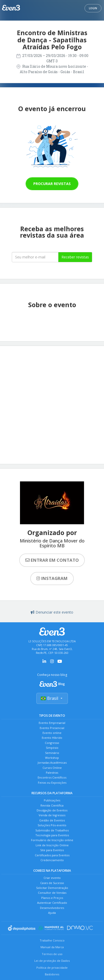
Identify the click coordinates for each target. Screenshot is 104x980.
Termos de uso (52, 954)
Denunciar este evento (52, 612)
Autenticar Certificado (52, 903)
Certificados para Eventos (52, 855)
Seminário (52, 753)
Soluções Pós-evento (52, 825)
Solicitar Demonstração (52, 888)
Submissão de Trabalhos (52, 830)
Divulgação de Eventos (52, 810)
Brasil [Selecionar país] (52, 698)
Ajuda (52, 913)
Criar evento (52, 878)
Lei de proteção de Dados (52, 961)
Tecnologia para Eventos (52, 835)
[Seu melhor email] (35, 257)
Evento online (52, 733)
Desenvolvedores (52, 908)
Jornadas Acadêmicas (52, 763)
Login (93, 8)
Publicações (52, 800)
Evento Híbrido (52, 738)
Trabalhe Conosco (52, 940)
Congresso (52, 743)
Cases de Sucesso (52, 883)
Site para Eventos (52, 850)
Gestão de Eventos (52, 820)
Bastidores (52, 974)
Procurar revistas (52, 184)
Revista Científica (52, 805)
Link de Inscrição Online (52, 845)
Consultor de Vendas (52, 893)
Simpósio (52, 748)
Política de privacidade (52, 968)
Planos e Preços (52, 898)
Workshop (52, 758)
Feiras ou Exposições (52, 783)
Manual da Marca (52, 947)
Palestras (52, 773)
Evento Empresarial (52, 723)
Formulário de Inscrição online (52, 840)
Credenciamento (52, 860)
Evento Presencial (52, 728)
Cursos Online (52, 768)
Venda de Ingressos (52, 815)
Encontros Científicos (52, 777)
